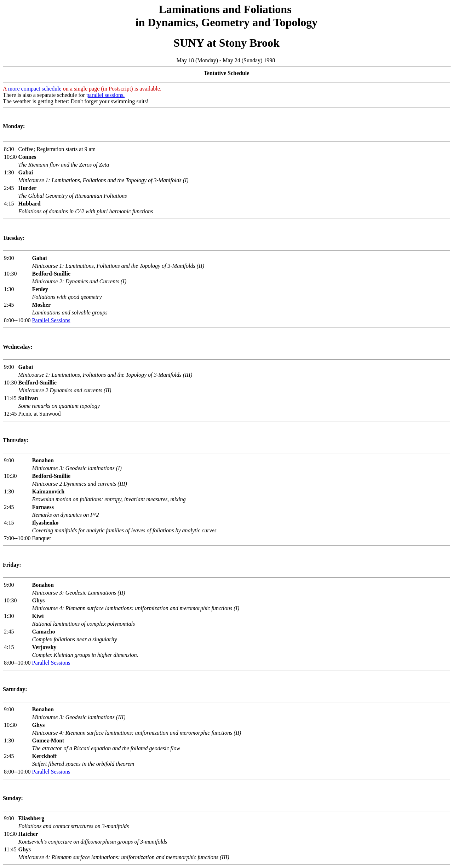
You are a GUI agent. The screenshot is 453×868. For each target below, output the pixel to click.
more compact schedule (35, 89)
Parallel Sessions (51, 320)
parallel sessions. (105, 95)
